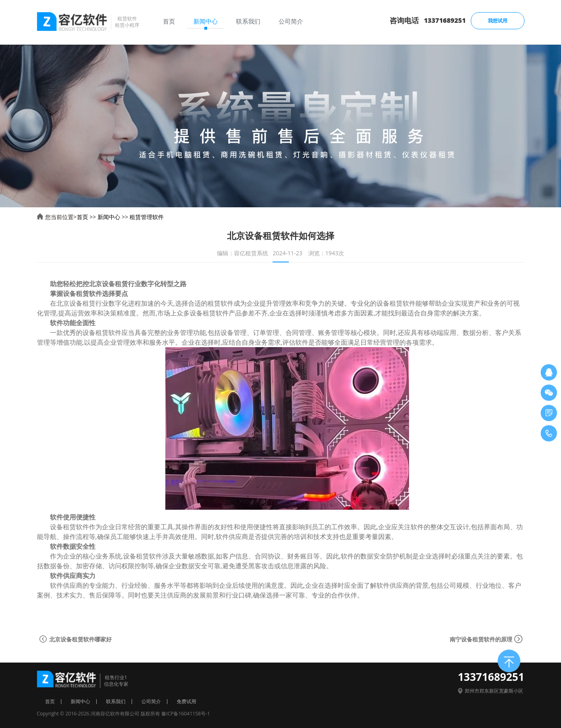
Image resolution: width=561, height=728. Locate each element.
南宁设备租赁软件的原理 (481, 639)
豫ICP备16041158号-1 (186, 714)
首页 (82, 217)
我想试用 (498, 21)
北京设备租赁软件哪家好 (80, 639)
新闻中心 (109, 217)
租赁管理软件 (147, 217)
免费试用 (186, 702)
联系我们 (116, 702)
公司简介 (151, 702)
